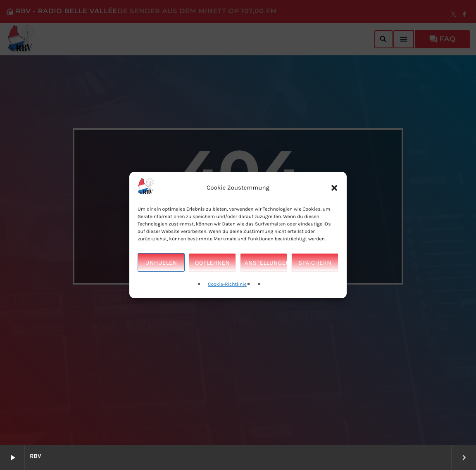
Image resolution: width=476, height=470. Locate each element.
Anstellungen (266, 266)
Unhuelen (161, 266)
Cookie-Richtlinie (227, 289)
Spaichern (315, 266)
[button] (334, 192)
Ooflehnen (212, 266)
